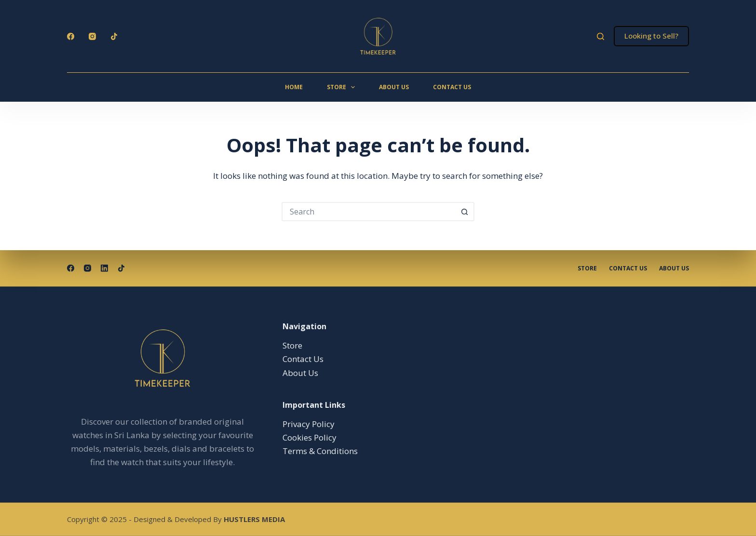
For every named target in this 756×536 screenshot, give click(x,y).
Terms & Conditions (320, 451)
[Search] (601, 36)
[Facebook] (71, 36)
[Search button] (465, 212)
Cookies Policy (310, 437)
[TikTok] (114, 36)
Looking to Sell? (651, 36)
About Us (394, 87)
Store (343, 87)
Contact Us (452, 87)
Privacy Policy (309, 424)
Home (294, 87)
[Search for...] (368, 212)
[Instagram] (92, 36)
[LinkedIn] (104, 268)
